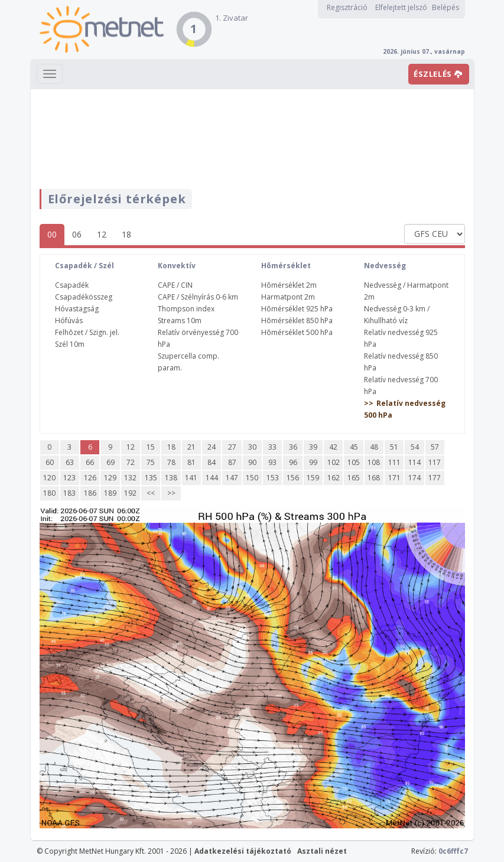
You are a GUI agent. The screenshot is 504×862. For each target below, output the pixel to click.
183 (69, 493)
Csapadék (72, 285)
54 (415, 447)
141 (191, 478)
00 (52, 234)
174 (414, 478)
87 (232, 462)
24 (212, 447)
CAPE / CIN (175, 285)
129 (110, 478)
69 (110, 462)
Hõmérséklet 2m (289, 285)
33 (272, 447)
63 (70, 462)
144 (212, 478)
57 (435, 447)
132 (130, 478)
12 (102, 234)
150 (252, 478)
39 (313, 447)
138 (171, 478)
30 (252, 447)
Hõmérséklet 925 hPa (297, 309)
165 (354, 478)
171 (394, 478)
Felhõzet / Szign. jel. (87, 332)
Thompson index (186, 309)
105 (354, 462)
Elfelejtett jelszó (401, 7)
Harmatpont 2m (288, 297)
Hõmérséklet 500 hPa (297, 332)
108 (374, 462)
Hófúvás (69, 321)
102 (334, 462)
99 (313, 462)
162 (334, 478)
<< (151, 493)
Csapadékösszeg (84, 297)
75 (151, 462)
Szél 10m (70, 344)
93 (272, 462)
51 (394, 447)
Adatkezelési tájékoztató (243, 851)
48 (374, 447)
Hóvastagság (77, 309)
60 (50, 462)
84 (212, 462)
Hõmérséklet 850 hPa (297, 321)
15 (151, 447)
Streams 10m (180, 321)
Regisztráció (347, 7)
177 (435, 478)
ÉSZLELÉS (438, 74)
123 (69, 478)
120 (49, 478)
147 (232, 478)
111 (394, 462)
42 (333, 447)
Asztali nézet (322, 851)
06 (77, 234)
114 (414, 462)
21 (191, 447)
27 (232, 447)
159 (313, 478)
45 (354, 447)
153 (273, 478)
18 (126, 234)
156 (293, 478)
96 (293, 462)
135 (151, 478)
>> (171, 493)
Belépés (446, 7)
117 (435, 462)
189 (110, 493)
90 (252, 462)
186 (90, 493)
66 (90, 462)
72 (131, 462)
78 (171, 462)
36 (293, 447)
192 (130, 493)
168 (374, 478)
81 (191, 462)
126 (90, 478)
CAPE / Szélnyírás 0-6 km (198, 297)
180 (49, 493)
